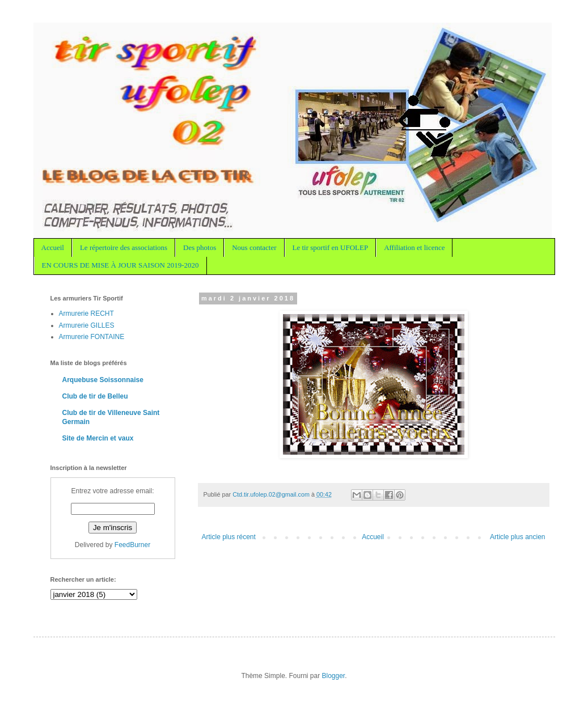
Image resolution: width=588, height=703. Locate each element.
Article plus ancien (517, 537)
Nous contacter (254, 247)
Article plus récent (229, 537)
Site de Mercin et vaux (98, 438)
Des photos (200, 247)
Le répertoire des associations (124, 247)
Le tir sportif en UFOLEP (331, 247)
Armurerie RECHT (86, 314)
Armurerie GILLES (87, 325)
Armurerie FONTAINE (92, 337)
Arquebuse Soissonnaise (103, 380)
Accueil (53, 247)
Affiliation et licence (414, 247)
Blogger (334, 676)
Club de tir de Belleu (95, 396)
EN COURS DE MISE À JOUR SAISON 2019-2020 (120, 265)
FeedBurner (132, 545)
